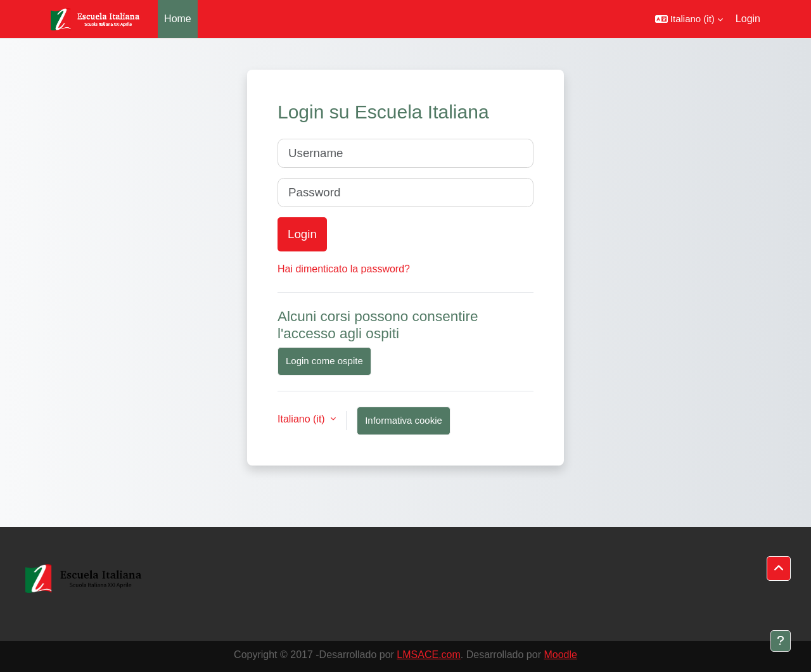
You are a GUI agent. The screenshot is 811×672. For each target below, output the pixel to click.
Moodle (560, 655)
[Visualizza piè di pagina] (781, 641)
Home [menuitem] (178, 19)
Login (748, 19)
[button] (689, 19)
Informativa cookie (404, 420)
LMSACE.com (428, 655)
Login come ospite (324, 361)
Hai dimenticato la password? (344, 269)
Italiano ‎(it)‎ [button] (303, 419)
